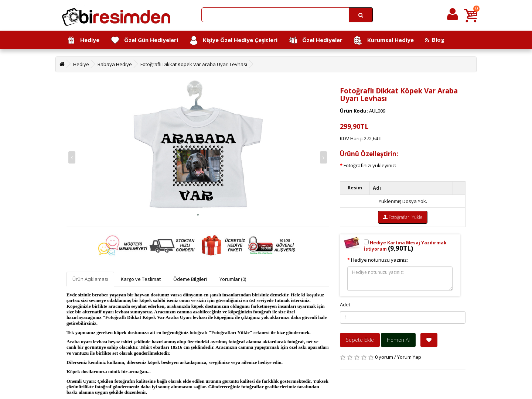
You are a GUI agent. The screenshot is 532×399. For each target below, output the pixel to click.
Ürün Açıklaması (90, 279)
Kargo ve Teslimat (141, 279)
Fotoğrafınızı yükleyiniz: (370, 165)
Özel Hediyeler (316, 40)
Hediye (83, 40)
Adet (345, 305)
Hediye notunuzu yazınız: (379, 260)
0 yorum (384, 357)
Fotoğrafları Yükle (403, 217)
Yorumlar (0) (233, 279)
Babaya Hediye (115, 64)
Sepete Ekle (360, 340)
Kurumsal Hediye (384, 40)
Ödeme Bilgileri (190, 279)
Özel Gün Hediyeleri (144, 40)
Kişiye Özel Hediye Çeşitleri (233, 40)
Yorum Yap (409, 357)
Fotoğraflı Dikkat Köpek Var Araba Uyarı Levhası (194, 64)
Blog (435, 39)
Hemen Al (398, 340)
